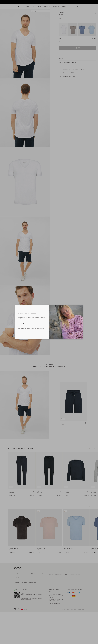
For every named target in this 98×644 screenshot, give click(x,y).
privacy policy (41, 329)
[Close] (80, 307)
